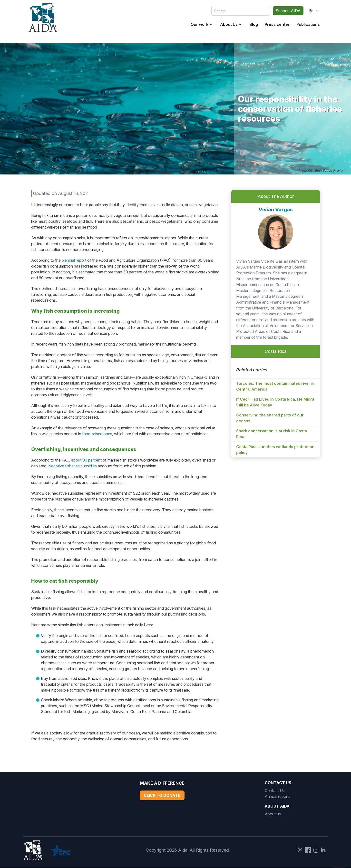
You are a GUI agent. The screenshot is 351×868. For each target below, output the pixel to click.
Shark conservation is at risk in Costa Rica (272, 434)
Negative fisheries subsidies (73, 466)
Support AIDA (288, 11)
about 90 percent (86, 460)
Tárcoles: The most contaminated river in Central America (275, 386)
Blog (254, 24)
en (315, 11)
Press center (277, 24)
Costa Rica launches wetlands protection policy (275, 450)
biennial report (74, 260)
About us (273, 814)
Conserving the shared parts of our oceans (270, 418)
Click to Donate (162, 795)
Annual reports (278, 796)
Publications (308, 24)
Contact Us (275, 791)
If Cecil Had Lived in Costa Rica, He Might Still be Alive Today (275, 402)
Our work (200, 24)
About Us (229, 24)
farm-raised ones (97, 434)
